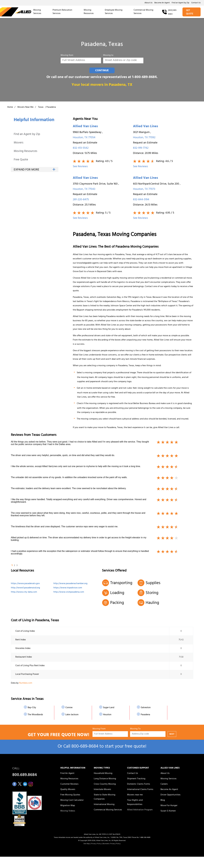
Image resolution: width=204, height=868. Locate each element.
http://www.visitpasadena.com (69, 592)
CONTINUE (102, 71)
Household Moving (103, 773)
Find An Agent (67, 773)
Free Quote (21, 160)
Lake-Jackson (72, 715)
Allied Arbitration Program (140, 810)
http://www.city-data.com (24, 592)
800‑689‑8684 (85, 747)
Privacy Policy (96, 844)
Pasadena (145, 715)
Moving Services (37, 12)
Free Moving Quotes (70, 795)
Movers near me (135, 795)
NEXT (172, 734)
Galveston (146, 708)
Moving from (67, 56)
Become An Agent (162, 3)
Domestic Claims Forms (139, 784)
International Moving (104, 805)
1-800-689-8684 (144, 77)
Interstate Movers (102, 790)
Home (10, 107)
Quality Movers (68, 790)
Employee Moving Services (114, 12)
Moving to (108, 56)
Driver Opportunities (170, 795)
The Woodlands (35, 715)
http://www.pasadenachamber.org (70, 584)
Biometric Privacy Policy (112, 844)
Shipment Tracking (136, 779)
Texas (41, 107)
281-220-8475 (81, 200)
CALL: (33, 773)
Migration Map (68, 806)
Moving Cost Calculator (72, 800)
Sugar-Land (109, 708)
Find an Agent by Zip (180, 3)
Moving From (99, 729)
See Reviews (80, 167)
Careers (164, 784)
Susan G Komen (168, 811)
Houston (107, 715)
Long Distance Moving (105, 779)
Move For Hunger (169, 806)
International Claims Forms (140, 790)
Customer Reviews (69, 784)
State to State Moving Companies (105, 797)
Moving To (135, 729)
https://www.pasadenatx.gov (25, 584)
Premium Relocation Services (62, 12)
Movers (19, 143)
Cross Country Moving (105, 784)
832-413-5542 (81, 148)
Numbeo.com (26, 683)
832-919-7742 (141, 148)
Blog (163, 800)
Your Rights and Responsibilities (135, 802)
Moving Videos (68, 811)
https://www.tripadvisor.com (68, 588)
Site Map (87, 844)
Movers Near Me (25, 107)
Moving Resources (89, 12)
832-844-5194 (141, 200)
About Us (148, 3)
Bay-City (32, 708)
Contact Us (196, 3)
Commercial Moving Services (143, 12)
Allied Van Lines (85, 127)
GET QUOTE (190, 12)
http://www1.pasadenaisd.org (25, 588)
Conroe (69, 708)
